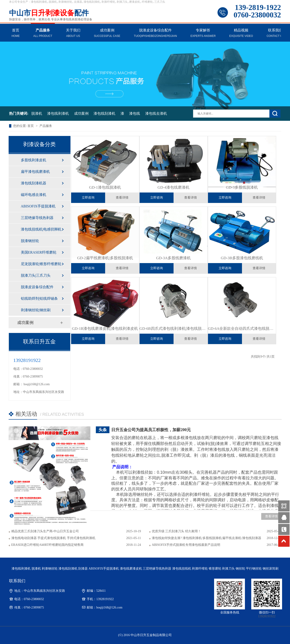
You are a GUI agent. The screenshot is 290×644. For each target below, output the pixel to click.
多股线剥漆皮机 (34, 160)
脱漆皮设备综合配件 (155, 33)
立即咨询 (88, 198)
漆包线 (135, 113)
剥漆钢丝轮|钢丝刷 (36, 310)
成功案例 (107, 33)
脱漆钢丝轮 (30, 241)
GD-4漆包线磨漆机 (173, 187)
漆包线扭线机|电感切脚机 (41, 229)
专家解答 (203, 33)
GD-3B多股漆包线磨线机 (242, 258)
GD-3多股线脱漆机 (242, 187)
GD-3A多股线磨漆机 (173, 258)
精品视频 (241, 33)
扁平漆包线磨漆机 (35, 172)
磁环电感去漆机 (34, 195)
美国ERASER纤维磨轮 (39, 252)
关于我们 (73, 33)
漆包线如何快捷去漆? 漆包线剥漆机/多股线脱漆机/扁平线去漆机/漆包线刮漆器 (207, 538)
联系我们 (275, 33)
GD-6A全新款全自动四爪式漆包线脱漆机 (242, 329)
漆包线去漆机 (156, 113)
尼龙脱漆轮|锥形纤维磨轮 (41, 264)
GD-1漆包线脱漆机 (105, 187)
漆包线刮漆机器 (34, 183)
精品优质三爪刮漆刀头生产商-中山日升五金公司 (45, 531)
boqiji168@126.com (37, 384)
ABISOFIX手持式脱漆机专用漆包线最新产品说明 (186, 545)
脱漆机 (37, 113)
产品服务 (43, 33)
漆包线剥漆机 (58, 113)
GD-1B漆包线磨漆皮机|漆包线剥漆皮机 (105, 329)
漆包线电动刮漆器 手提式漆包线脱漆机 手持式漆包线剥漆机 (53, 538)
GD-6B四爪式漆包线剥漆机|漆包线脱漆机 (174, 329)
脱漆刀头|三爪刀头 (36, 275)
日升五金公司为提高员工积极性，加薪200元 (151, 430)
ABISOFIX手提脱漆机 (38, 206)
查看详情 (122, 198)
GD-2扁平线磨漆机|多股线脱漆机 (105, 258)
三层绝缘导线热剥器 (37, 218)
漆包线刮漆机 (104, 113)
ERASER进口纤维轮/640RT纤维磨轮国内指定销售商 (48, 545)
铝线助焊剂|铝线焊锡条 (39, 298)
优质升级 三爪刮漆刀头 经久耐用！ (176, 531)
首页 (16, 33)
